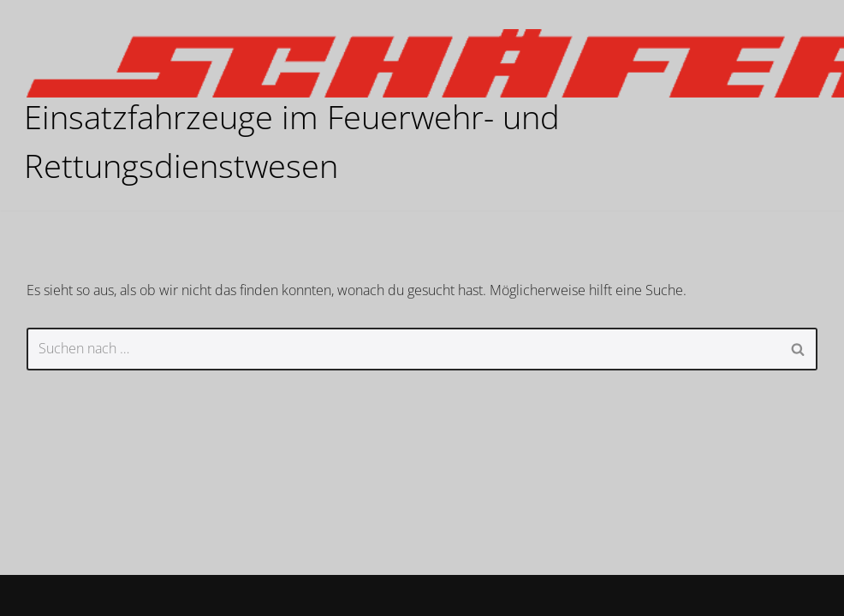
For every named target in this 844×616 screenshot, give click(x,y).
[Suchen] (403, 349)
